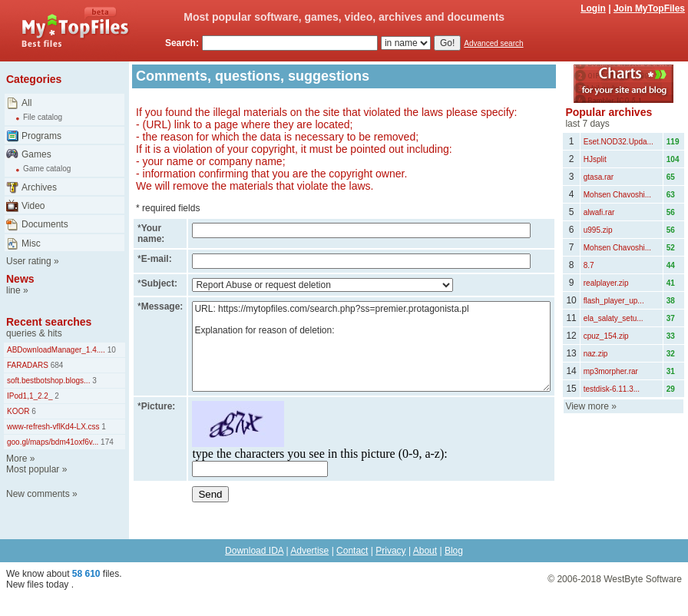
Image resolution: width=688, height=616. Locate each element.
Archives (39, 187)
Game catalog (47, 169)
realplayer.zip (606, 283)
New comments (38, 494)
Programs (41, 136)
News (20, 279)
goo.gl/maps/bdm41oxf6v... (53, 442)
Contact (352, 551)
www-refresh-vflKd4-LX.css (53, 427)
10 (111, 350)
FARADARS (28, 365)
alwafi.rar (599, 212)
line (13, 290)
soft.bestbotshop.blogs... (48, 381)
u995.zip (598, 230)
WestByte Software (643, 579)
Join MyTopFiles (649, 8)
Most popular (33, 469)
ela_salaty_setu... (614, 318)
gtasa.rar (599, 177)
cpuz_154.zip (606, 336)
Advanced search (493, 43)
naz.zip (596, 354)
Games (36, 154)
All (26, 103)
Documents (45, 224)
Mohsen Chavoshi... (617, 195)
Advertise (309, 551)
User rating (29, 261)
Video (33, 206)
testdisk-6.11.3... (612, 389)
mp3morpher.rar (611, 371)
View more (587, 406)
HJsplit (595, 159)
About (425, 551)
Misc (31, 243)
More (17, 459)
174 (106, 442)
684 (56, 365)
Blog (454, 551)
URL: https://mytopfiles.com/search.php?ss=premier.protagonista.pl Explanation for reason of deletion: (371, 346)
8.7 (589, 265)
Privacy (390, 551)
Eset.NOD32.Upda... (619, 142)
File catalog (43, 117)
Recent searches (49, 322)
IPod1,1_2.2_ (30, 396)
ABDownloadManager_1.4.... (56, 350)
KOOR (18, 411)
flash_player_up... (614, 301)
